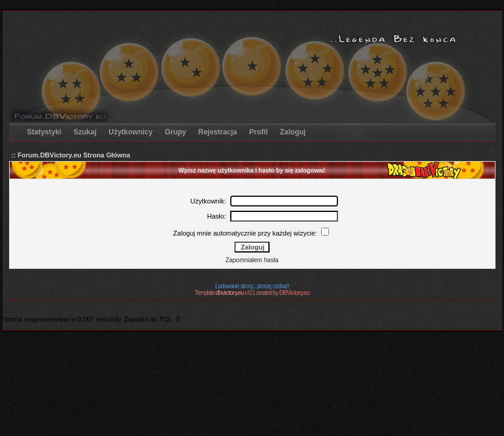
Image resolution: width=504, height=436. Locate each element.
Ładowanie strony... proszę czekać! (252, 286)
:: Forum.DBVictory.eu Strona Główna (71, 155)
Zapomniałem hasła (252, 260)
